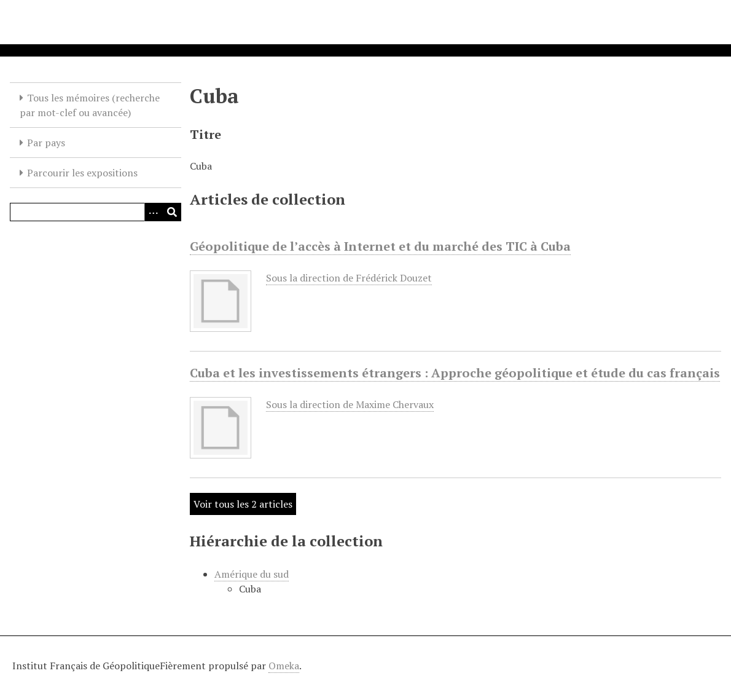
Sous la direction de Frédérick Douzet (349, 278)
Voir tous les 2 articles (243, 504)
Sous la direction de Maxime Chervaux (350, 404)
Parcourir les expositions (82, 173)
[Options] (154, 212)
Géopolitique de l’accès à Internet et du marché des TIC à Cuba (380, 246)
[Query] (96, 212)
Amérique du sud (252, 574)
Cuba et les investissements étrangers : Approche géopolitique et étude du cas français (455, 373)
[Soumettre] (172, 212)
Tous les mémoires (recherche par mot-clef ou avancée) (90, 105)
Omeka (284, 666)
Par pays (46, 143)
